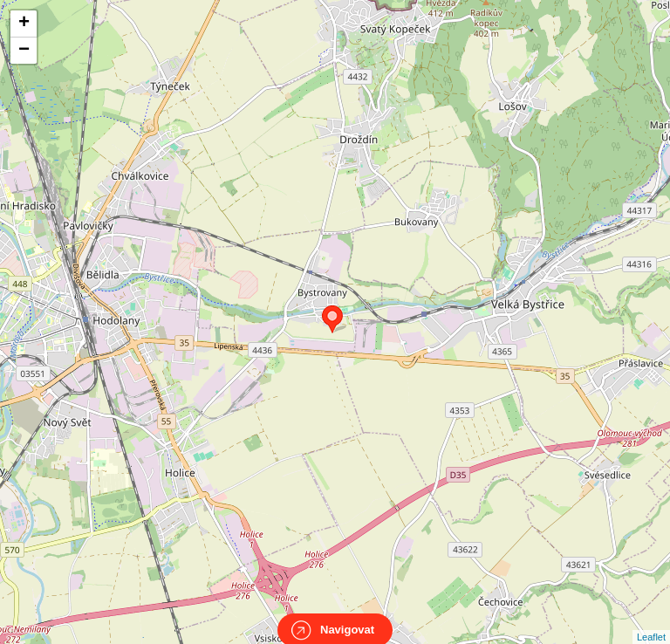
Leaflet (651, 621)
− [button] (24, 51)
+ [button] (24, 24)
